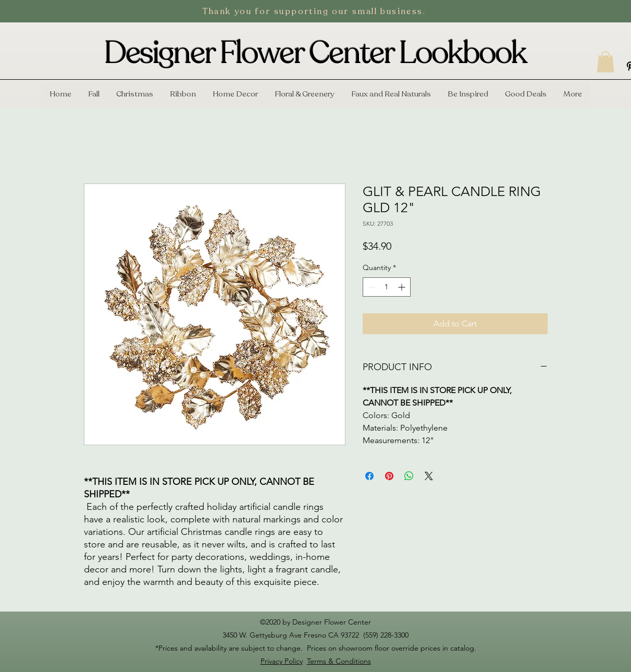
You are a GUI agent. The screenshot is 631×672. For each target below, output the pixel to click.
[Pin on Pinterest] (389, 476)
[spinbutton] (387, 287)
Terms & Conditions (339, 661)
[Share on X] (429, 476)
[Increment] (403, 287)
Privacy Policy (282, 661)
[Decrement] (371, 287)
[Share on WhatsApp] (409, 476)
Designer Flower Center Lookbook (315, 53)
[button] (605, 62)
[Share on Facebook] (369, 476)
